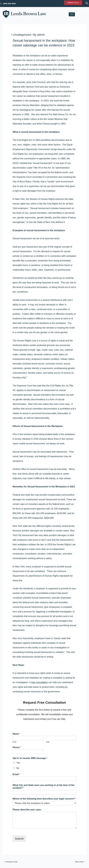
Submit (19, 839)
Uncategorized (22, 35)
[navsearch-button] (87, 3)
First (14, 742)
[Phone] (28, 752)
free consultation (39, 682)
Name (16, 734)
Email (16, 774)
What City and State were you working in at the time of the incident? (44, 787)
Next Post (81, 862)
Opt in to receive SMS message (30, 758)
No (18, 768)
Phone (17, 747)
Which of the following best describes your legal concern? (44, 799)
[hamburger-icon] (72, 14)
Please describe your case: (27, 810)
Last (48, 742)
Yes (18, 763)
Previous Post (10, 862)
